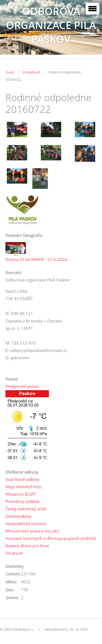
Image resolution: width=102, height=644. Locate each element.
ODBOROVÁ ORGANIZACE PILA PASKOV (51, 25)
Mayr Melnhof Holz (24, 487)
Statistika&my (18, 516)
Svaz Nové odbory (22, 479)
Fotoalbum (31, 72)
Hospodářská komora (26, 524)
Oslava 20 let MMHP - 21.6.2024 (36, 259)
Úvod (10, 72)
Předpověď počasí (22, 386)
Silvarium (14, 553)
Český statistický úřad (26, 509)
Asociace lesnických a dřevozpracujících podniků (51, 538)
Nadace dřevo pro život (27, 546)
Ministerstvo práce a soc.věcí (32, 531)
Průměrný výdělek (23, 501)
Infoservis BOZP (21, 494)
